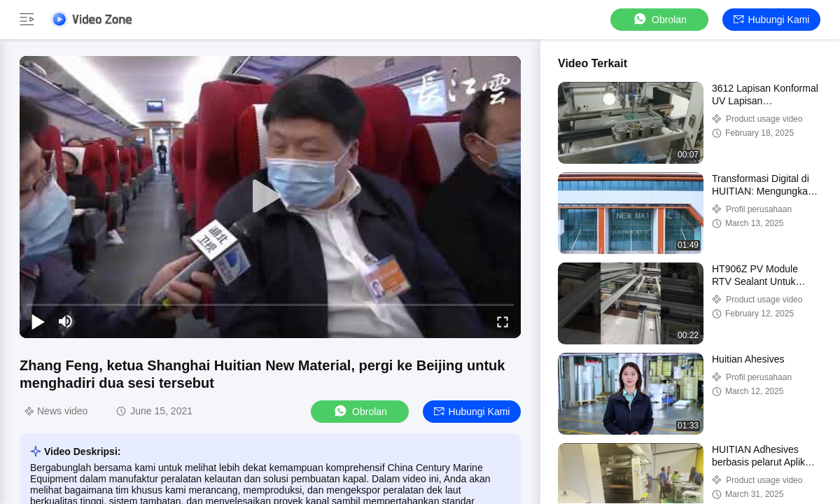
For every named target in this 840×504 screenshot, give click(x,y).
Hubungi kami (772, 20)
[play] (270, 197)
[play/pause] (38, 321)
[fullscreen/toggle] (503, 321)
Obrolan (659, 19)
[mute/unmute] (66, 321)
